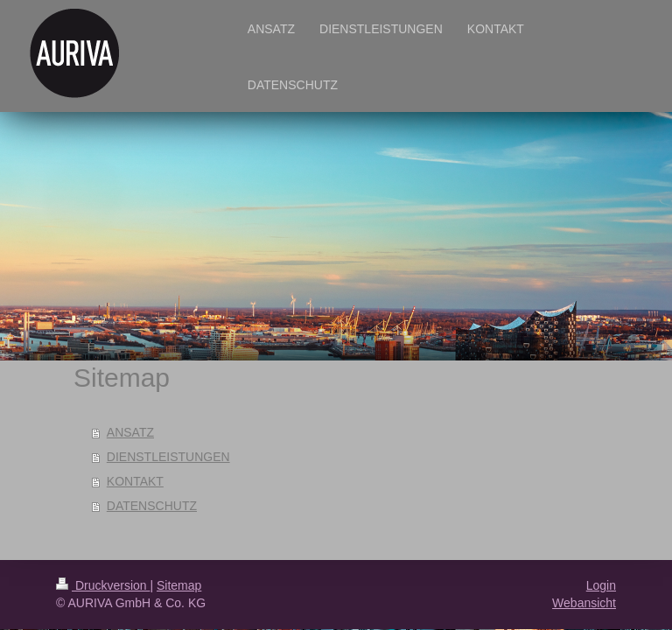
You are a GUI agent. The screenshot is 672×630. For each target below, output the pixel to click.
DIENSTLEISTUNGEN (168, 457)
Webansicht (584, 603)
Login (601, 585)
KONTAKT (135, 481)
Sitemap (179, 585)
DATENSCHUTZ (152, 506)
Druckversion (103, 585)
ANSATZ (130, 432)
